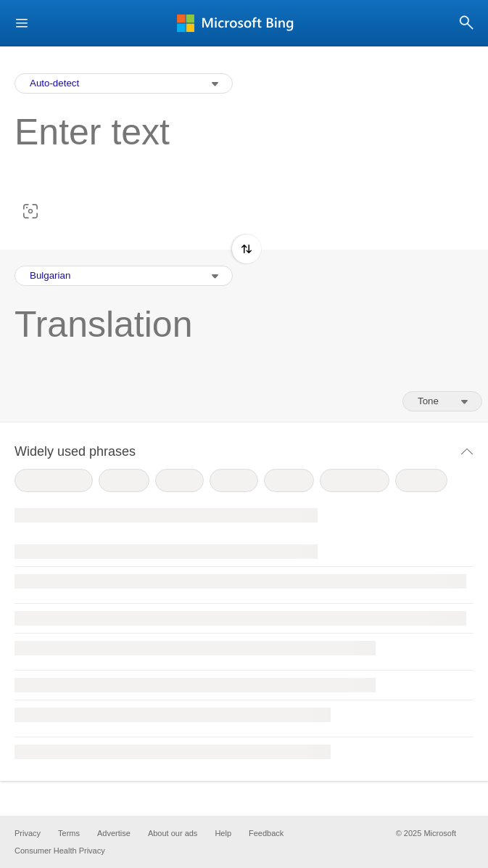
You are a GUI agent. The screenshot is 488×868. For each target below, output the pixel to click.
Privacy (28, 833)
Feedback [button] (266, 833)
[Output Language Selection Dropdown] (124, 276)
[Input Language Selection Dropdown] (124, 83)
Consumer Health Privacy (60, 851)
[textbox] (237, 155)
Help (223, 833)
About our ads (173, 833)
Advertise (114, 833)
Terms (69, 833)
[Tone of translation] (442, 401)
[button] (22, 24)
